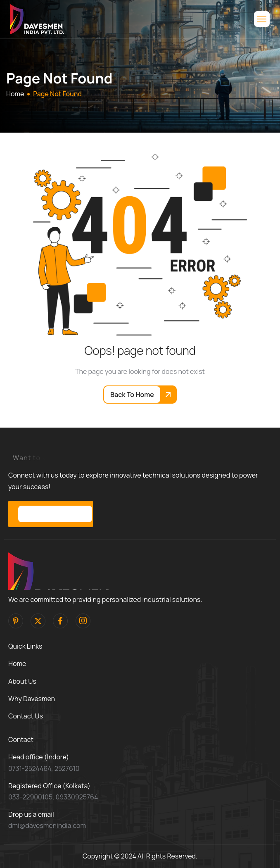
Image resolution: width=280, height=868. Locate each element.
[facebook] (60, 621)
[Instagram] (83, 621)
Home (17, 663)
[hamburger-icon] (262, 19)
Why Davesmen (32, 699)
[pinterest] (16, 621)
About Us (22, 681)
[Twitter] (38, 621)
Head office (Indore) (39, 757)
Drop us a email (31, 814)
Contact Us (26, 716)
